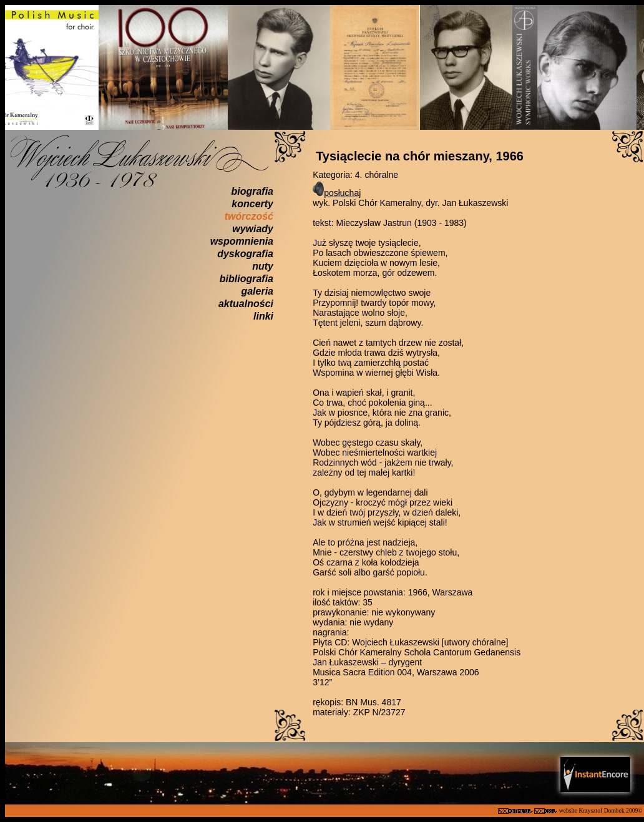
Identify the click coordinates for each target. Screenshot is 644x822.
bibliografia (246, 279)
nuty (263, 266)
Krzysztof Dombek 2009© (611, 810)
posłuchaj (342, 193)
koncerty (252, 204)
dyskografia (245, 254)
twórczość (249, 216)
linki (263, 316)
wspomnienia (242, 241)
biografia (252, 191)
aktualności (246, 304)
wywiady (253, 229)
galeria (257, 291)
